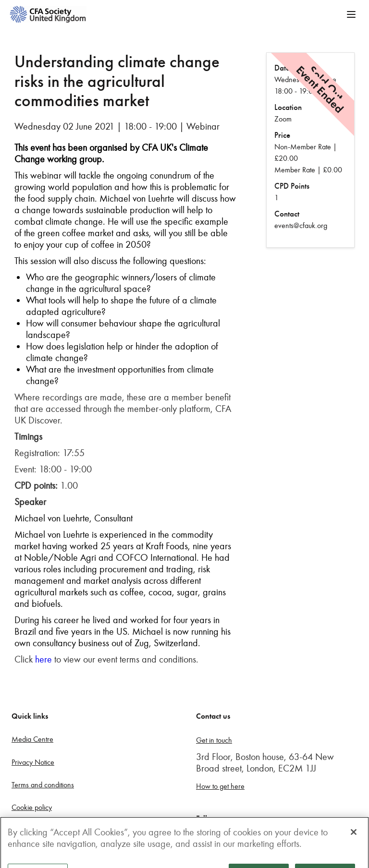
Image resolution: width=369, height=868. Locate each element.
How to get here (220, 786)
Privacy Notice (33, 762)
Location (288, 107)
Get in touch (214, 740)
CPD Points (292, 186)
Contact (287, 214)
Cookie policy (32, 807)
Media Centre (32, 739)
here (43, 659)
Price (282, 135)
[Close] (354, 837)
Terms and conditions (43, 785)
